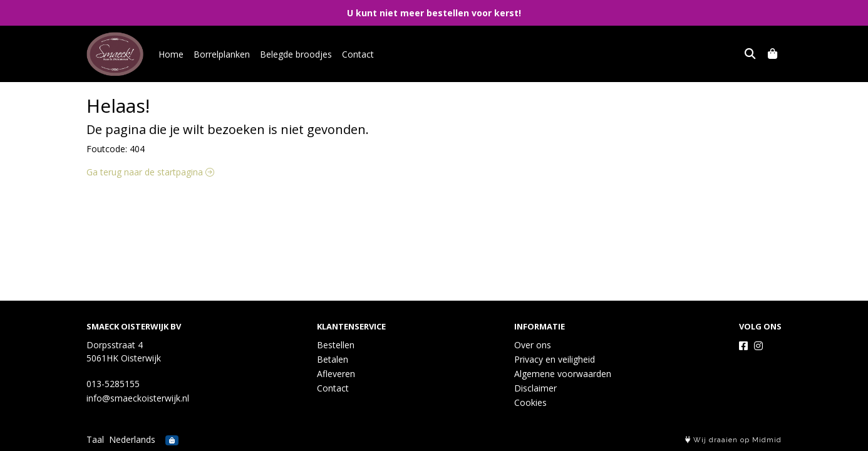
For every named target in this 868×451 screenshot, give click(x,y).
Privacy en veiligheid (555, 359)
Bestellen (336, 345)
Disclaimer (535, 388)
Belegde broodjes (296, 54)
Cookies (530, 402)
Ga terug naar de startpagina (150, 172)
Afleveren (336, 374)
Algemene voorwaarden (563, 374)
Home (171, 54)
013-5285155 (113, 384)
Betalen (333, 359)
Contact (358, 54)
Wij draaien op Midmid (733, 440)
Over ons (533, 345)
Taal (95, 439)
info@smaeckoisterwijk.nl (138, 398)
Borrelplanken (222, 54)
